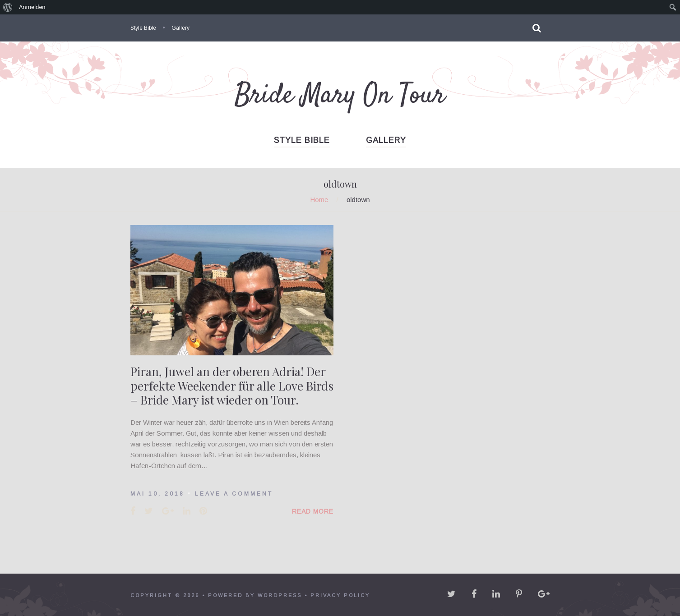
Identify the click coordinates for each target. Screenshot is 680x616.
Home (319, 200)
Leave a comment (234, 494)
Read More (313, 511)
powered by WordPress (255, 595)
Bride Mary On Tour (340, 96)
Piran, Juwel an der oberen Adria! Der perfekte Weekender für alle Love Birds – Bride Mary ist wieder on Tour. (232, 385)
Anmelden (32, 7)
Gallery (180, 28)
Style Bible (143, 28)
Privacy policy (340, 595)
